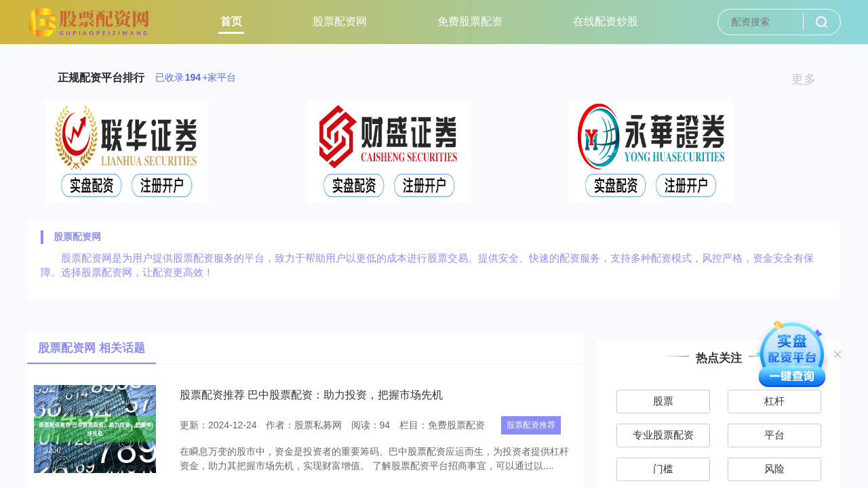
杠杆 (774, 401)
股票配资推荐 (531, 425)
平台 (774, 435)
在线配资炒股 (606, 21)
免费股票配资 (470, 21)
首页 (231, 21)
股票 (663, 401)
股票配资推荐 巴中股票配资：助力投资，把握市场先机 (311, 395)
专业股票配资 (663, 435)
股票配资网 (340, 21)
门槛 (663, 469)
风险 (774, 469)
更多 (809, 79)
